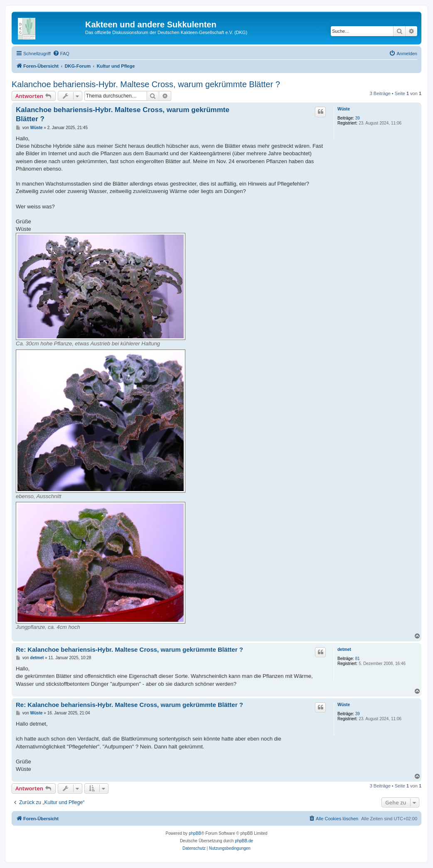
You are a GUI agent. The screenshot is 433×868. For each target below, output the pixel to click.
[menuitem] (61, 54)
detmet (344, 649)
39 (358, 118)
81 (358, 659)
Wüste (344, 109)
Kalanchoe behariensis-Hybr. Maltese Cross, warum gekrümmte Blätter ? (146, 84)
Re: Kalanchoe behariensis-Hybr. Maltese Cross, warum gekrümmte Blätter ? (129, 649)
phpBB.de (244, 841)
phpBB (195, 833)
